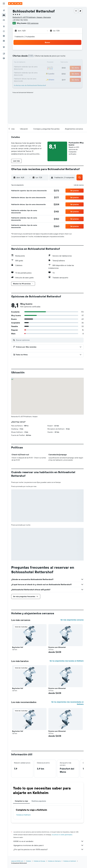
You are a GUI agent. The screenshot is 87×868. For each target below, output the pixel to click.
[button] (4, 4)
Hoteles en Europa (39, 861)
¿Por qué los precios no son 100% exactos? (49, 849)
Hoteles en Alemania (54, 861)
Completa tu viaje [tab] (21, 801)
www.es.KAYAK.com (17, 861)
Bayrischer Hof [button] (18, 647)
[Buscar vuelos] (4, 10)
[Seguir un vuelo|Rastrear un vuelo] (4, 31)
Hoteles (28, 861)
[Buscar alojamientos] (4, 15)
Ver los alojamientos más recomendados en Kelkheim (67, 703)
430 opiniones (33, 23)
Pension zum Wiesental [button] (57, 647)
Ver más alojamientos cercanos (72, 620)
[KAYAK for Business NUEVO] (4, 41)
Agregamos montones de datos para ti (49, 845)
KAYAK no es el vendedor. (49, 841)
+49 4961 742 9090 (20, 20)
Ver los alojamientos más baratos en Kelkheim (67, 661)
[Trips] (4, 47)
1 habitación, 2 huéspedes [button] (25, 37)
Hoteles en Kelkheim (24, 815)
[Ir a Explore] (4, 26)
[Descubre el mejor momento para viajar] (4, 36)
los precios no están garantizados (62, 835)
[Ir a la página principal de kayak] (15, 4)
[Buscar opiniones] (49, 340)
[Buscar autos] (4, 20)
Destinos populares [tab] (39, 801)
